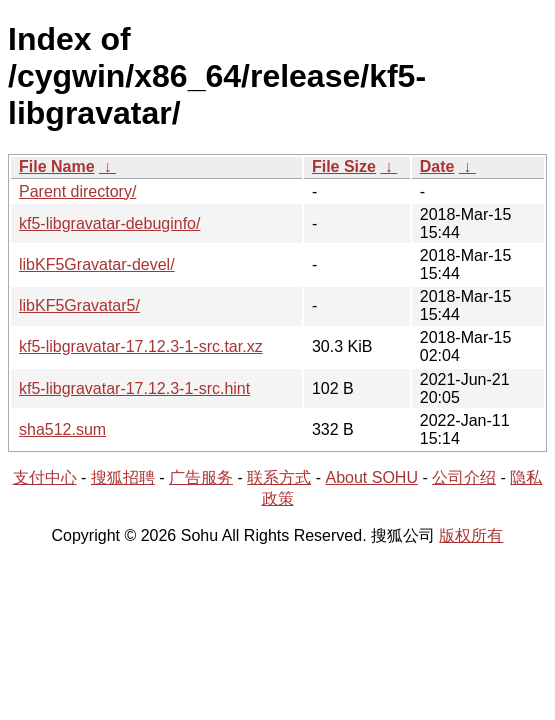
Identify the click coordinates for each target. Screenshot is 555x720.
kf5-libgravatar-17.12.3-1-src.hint (134, 388)
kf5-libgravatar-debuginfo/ (109, 223)
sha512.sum (62, 429)
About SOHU (371, 477)
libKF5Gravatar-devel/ (97, 264)
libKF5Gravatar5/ (79, 305)
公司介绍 (464, 477)
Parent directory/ (77, 191)
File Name (57, 166)
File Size (344, 166)
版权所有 (471, 535)
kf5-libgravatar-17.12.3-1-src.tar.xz (141, 346)
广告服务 (201, 477)
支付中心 (45, 477)
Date (437, 166)
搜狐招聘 (123, 477)
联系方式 (279, 477)
